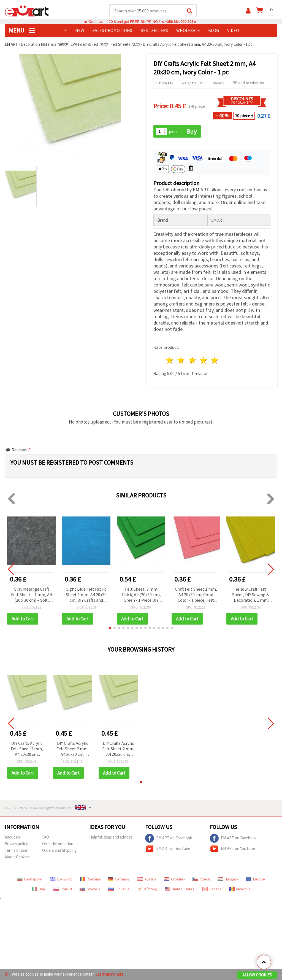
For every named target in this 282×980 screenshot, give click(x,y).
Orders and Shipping (59, 851)
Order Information (58, 844)
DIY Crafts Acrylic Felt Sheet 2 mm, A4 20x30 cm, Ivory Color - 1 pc (27, 749)
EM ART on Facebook (169, 839)
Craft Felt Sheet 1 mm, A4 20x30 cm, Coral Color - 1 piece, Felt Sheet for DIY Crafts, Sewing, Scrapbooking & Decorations (196, 595)
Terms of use (16, 851)
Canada (212, 889)
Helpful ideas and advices (111, 837)
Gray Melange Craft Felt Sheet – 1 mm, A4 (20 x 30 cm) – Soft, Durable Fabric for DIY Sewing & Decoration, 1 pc (31, 595)
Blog (214, 31)
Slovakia (90, 889)
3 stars (192, 361)
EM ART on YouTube (168, 849)
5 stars (215, 361)
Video (233, 31)
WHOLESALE (188, 31)
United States (180, 889)
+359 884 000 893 (179, 22)
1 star (170, 361)
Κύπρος (147, 889)
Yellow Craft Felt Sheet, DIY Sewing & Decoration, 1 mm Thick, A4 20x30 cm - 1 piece (251, 595)
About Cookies (17, 857)
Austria (147, 879)
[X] (7, 974)
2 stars (181, 361)
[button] (110, 628)
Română (90, 879)
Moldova (240, 889)
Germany (119, 879)
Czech (201, 879)
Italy (39, 889)
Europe (255, 879)
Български (30, 879)
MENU (22, 31)
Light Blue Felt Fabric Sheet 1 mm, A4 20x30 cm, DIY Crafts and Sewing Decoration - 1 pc (86, 595)
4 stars (204, 361)
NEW (80, 31)
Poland (63, 889)
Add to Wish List (249, 83)
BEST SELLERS (154, 31)
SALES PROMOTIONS (112, 31)
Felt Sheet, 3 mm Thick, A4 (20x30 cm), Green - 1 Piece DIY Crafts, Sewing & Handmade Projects (141, 595)
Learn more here (109, 974)
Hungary (228, 879)
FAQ (46, 837)
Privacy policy (16, 844)
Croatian (174, 879)
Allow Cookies (257, 975)
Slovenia (119, 889)
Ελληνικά (61, 879)
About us (12, 837)
